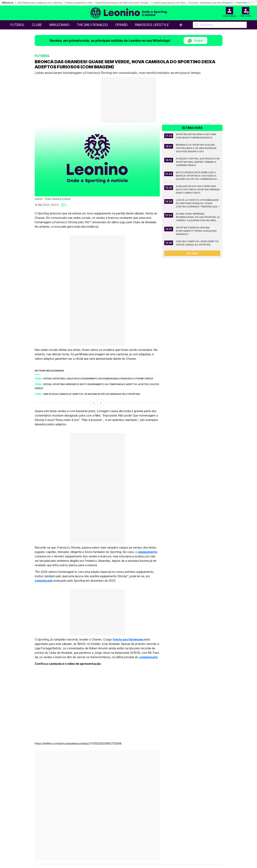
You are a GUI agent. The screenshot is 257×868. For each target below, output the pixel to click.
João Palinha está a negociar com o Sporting (40, 3)
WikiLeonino (59, 25)
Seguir (195, 41)
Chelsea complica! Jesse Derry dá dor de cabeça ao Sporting (197, 243)
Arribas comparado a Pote (79, 3)
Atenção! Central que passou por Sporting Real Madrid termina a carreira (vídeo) (198, 162)
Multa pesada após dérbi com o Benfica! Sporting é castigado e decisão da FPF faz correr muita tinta (197, 176)
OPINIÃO (121, 25)
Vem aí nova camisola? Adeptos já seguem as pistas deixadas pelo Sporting (92, 394)
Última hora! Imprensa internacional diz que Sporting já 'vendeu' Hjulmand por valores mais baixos (198, 217)
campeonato (148, 657)
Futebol (17, 25)
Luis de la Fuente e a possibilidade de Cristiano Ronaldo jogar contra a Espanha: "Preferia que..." (198, 203)
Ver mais (192, 253)
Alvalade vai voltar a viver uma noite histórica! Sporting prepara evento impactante (198, 190)
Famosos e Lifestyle (152, 25)
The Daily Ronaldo (92, 25)
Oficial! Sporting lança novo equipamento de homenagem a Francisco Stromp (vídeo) (98, 378)
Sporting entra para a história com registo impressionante (196, 136)
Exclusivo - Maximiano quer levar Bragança (211, 3)
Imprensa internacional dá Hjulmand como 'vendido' (122, 3)
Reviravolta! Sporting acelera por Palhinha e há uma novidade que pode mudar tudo (196, 148)
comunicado (44, 581)
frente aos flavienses (128, 639)
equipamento (148, 552)
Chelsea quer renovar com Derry (169, 3)
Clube (37, 25)
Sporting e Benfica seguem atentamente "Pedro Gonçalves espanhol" (196, 231)
